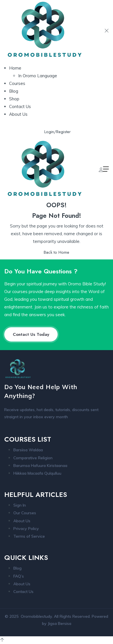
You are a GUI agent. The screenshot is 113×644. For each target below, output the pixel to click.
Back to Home (56, 252)
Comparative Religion (33, 458)
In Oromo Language (38, 76)
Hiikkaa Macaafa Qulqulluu (37, 473)
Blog (14, 91)
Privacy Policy (26, 529)
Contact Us (20, 106)
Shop (14, 99)
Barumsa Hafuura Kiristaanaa (40, 466)
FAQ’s (19, 576)
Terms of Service (29, 536)
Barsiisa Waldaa (28, 450)
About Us (18, 114)
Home (15, 68)
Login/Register (57, 132)
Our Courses (25, 513)
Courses (17, 83)
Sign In (20, 505)
